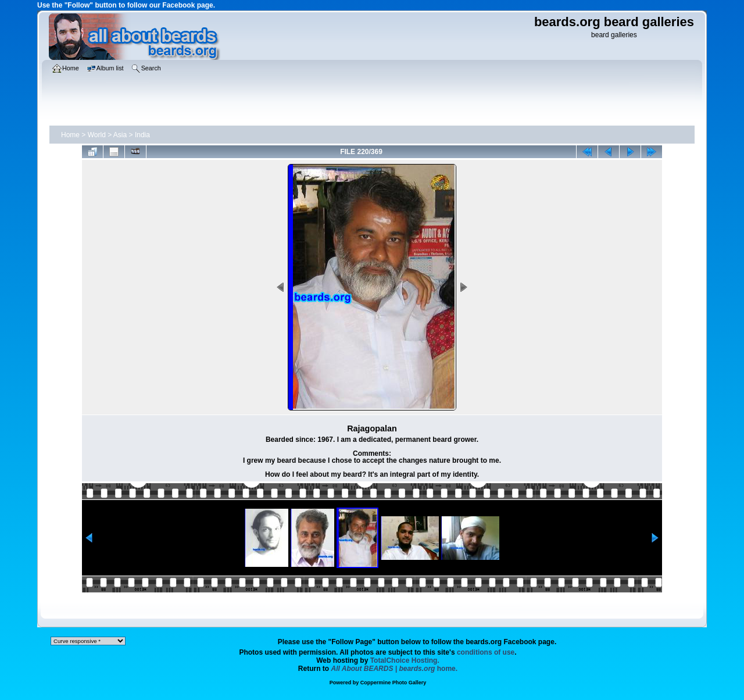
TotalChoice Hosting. (405, 660)
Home (70, 135)
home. (395, 669)
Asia (120, 135)
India (142, 135)
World (97, 135)
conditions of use (486, 652)
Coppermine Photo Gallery (394, 683)
